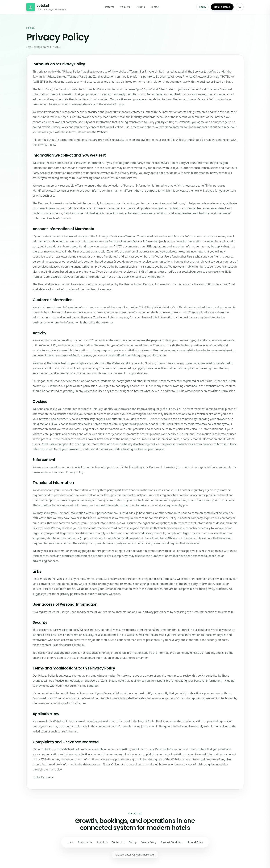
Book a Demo (222, 7)
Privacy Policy (149, 842)
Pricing (141, 7)
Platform (109, 7)
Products (125, 7)
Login (203, 7)
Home (70, 842)
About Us (102, 842)
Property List (85, 842)
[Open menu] (240, 7)
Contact (155, 7)
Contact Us (118, 842)
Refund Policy (195, 842)
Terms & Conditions (172, 842)
